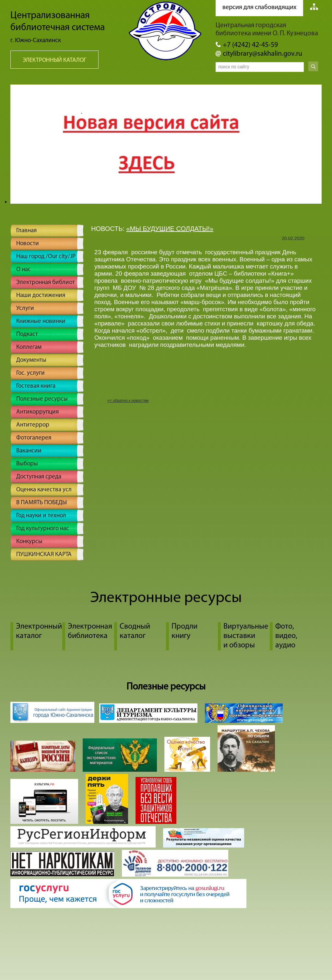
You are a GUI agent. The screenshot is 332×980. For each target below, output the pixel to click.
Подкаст (27, 334)
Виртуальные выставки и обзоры (246, 636)
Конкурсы (29, 542)
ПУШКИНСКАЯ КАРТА (44, 555)
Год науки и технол (41, 516)
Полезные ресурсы (42, 399)
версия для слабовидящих (259, 7)
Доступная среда (39, 477)
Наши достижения (41, 296)
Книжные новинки (41, 321)
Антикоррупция (37, 412)
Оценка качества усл (44, 490)
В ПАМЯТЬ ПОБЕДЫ (41, 503)
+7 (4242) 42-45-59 (250, 45)
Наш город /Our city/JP (46, 257)
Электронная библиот (46, 283)
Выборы (27, 464)
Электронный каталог (54, 60)
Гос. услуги (30, 373)
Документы (31, 360)
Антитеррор (33, 425)
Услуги (25, 308)
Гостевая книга (36, 386)
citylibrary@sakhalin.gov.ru (262, 54)
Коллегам (29, 347)
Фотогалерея (34, 438)
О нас (24, 270)
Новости (28, 244)
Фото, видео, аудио (286, 636)
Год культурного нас (43, 529)
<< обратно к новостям (128, 401)
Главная (26, 231)
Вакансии (29, 451)
